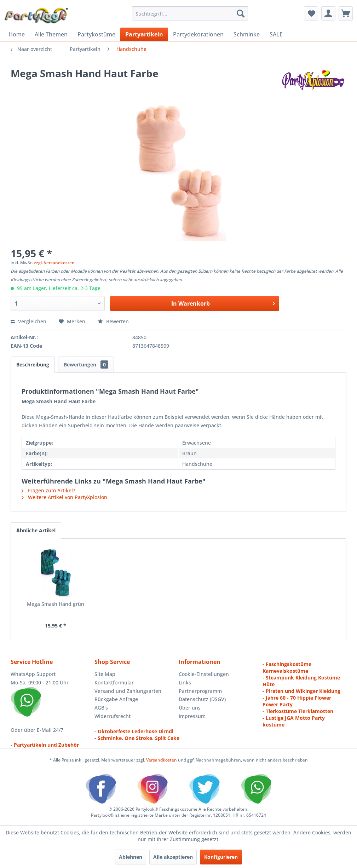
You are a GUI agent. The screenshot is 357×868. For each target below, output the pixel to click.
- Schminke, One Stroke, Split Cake (137, 738)
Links (185, 682)
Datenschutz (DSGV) (202, 699)
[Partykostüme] (96, 34)
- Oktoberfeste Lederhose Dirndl (134, 731)
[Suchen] (241, 13)
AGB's (101, 708)
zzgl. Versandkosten (54, 263)
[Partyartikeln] (144, 34)
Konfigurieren (221, 857)
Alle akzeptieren (173, 857)
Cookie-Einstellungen (204, 674)
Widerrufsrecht (113, 716)
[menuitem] (190, 13)
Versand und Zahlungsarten (128, 691)
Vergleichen (28, 321)
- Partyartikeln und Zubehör (45, 745)
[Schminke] (247, 34)
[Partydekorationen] (198, 34)
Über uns (190, 708)
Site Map (105, 674)
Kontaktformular (114, 682)
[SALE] (276, 34)
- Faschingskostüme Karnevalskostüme (287, 667)
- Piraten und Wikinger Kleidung (301, 691)
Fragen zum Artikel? (48, 490)
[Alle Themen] (51, 34)
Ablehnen (131, 857)
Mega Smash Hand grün (56, 604)
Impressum (192, 716)
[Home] (17, 34)
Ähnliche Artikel (36, 530)
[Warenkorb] (346, 13)
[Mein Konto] (328, 13)
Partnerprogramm (200, 691)
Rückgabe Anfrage (116, 699)
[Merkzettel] (311, 13)
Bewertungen (86, 364)
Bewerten (113, 321)
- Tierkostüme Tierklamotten (298, 711)
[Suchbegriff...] (190, 13)
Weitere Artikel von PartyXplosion (64, 497)
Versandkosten (162, 760)
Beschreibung (33, 364)
